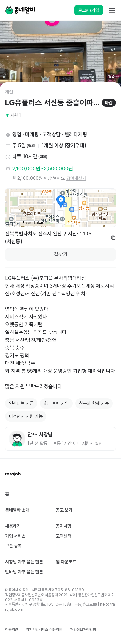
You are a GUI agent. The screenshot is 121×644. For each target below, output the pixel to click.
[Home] (20, 10)
